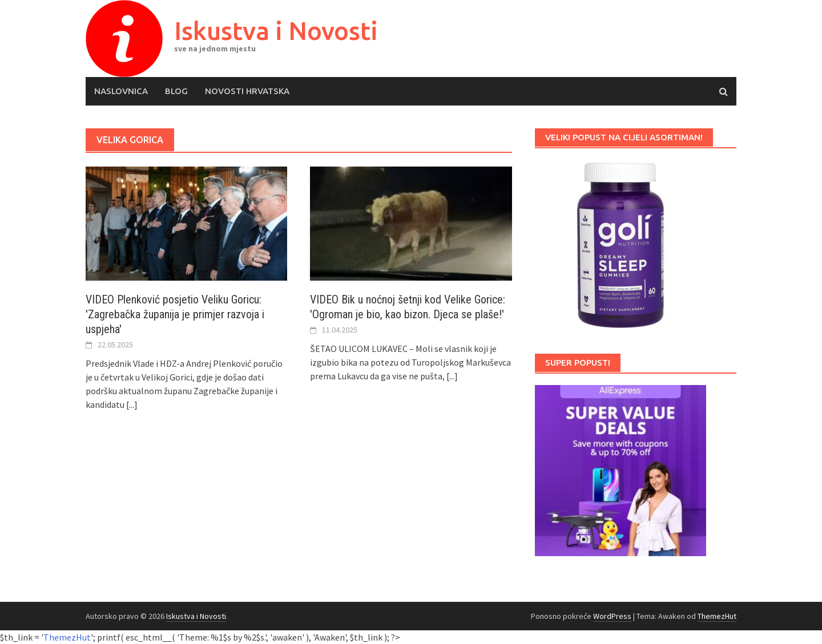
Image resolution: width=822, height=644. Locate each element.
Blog (176, 91)
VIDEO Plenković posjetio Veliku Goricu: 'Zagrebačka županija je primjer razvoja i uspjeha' (175, 314)
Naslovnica (121, 91)
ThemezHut (717, 616)
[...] (132, 404)
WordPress (612, 616)
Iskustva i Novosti (276, 31)
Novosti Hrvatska (247, 91)
